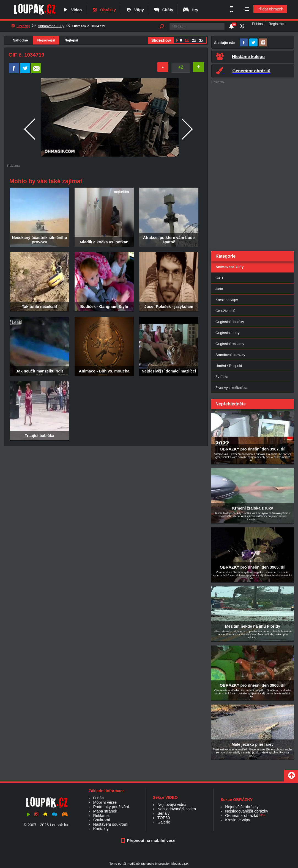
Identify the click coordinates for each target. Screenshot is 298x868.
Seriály (163, 813)
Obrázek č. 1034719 (89, 26)
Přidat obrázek (270, 9)
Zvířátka (222, 377)
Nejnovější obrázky (242, 807)
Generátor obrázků (242, 816)
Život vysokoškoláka (231, 388)
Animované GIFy (51, 26)
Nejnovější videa (172, 805)
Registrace (277, 24)
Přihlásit (258, 24)
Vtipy (135, 10)
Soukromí (102, 820)
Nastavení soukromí (111, 824)
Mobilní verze (105, 802)
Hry (190, 10)
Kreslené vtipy (227, 300)
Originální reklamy (230, 344)
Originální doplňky (230, 322)
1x (187, 40)
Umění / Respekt (229, 366)
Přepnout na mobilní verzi (149, 841)
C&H (219, 278)
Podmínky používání (111, 807)
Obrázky (103, 10)
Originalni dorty (227, 333)
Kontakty (101, 829)
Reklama (101, 816)
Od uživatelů (225, 311)
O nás (98, 798)
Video (72, 10)
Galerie (164, 822)
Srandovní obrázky (230, 355)
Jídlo (219, 289)
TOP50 (164, 818)
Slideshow (161, 40)
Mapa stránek (105, 811)
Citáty (163, 10)
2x (194, 40)
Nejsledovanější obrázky (247, 811)
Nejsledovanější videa (177, 809)
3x (201, 40)
